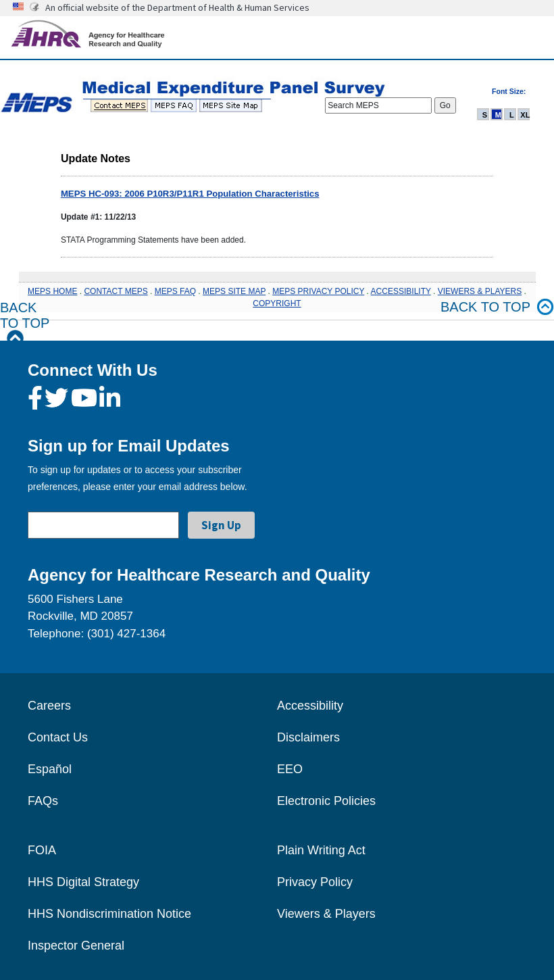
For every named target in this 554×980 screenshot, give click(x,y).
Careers (49, 706)
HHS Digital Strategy (83, 882)
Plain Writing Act (321, 850)
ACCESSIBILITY (401, 291)
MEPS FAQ (175, 291)
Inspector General (76, 946)
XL (525, 115)
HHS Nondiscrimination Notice (109, 914)
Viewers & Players (326, 914)
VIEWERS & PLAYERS (480, 291)
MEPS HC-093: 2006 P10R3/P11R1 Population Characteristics (190, 194)
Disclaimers (308, 737)
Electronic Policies (326, 801)
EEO (290, 769)
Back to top (497, 307)
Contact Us (58, 737)
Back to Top (25, 323)
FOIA (42, 850)
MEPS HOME (52, 291)
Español (50, 769)
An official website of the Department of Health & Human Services (177, 7)
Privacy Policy (315, 882)
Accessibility (310, 706)
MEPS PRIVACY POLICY (318, 291)
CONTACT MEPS (116, 291)
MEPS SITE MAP (234, 291)
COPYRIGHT (277, 303)
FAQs (43, 801)
